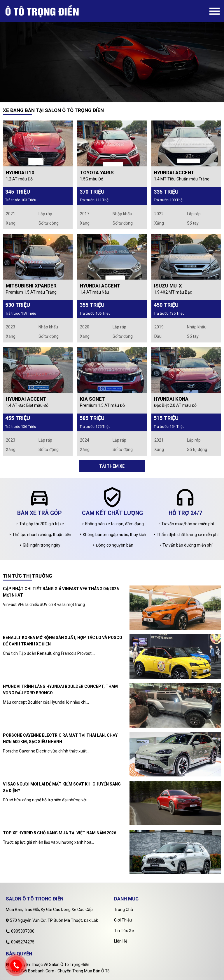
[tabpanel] (112, 51)
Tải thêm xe (112, 466)
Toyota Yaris (97, 173)
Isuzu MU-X (168, 286)
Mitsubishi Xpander (31, 286)
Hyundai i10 (20, 173)
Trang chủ (124, 910)
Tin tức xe (124, 931)
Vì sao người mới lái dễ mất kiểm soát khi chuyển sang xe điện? (62, 787)
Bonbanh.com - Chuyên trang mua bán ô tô (69, 971)
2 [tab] (116, 98)
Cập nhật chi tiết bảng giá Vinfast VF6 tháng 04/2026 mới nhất (61, 592)
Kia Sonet (92, 399)
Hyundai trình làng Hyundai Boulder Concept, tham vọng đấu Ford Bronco (60, 690)
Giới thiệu (123, 920)
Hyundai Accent (174, 173)
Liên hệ (121, 941)
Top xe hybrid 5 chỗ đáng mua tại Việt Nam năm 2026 (60, 833)
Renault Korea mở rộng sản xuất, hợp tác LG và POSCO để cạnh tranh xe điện (63, 641)
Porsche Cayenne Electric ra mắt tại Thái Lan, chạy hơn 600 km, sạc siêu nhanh (60, 738)
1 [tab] (108, 98)
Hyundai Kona (171, 399)
